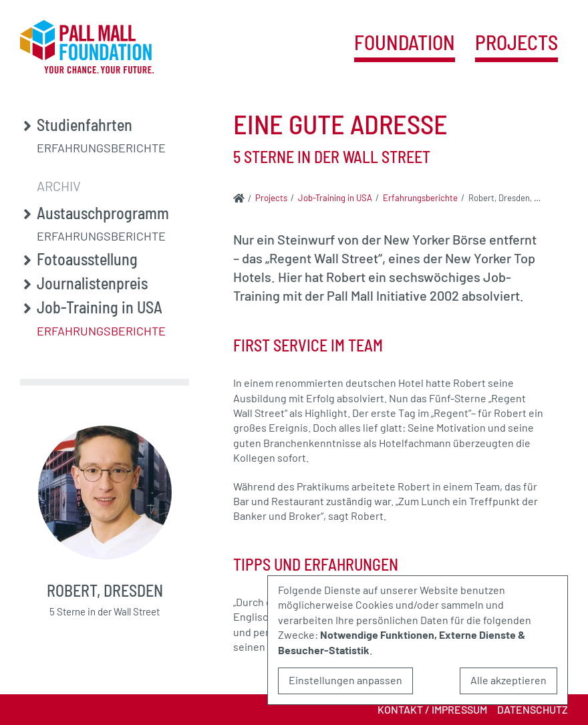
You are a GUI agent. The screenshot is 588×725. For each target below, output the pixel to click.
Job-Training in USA (100, 307)
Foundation (405, 43)
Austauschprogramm (103, 213)
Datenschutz (533, 709)
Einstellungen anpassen (345, 680)
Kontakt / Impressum (432, 709)
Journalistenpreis (92, 283)
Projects (517, 43)
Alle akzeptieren (508, 680)
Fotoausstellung (87, 259)
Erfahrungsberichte (101, 148)
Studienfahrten (85, 125)
